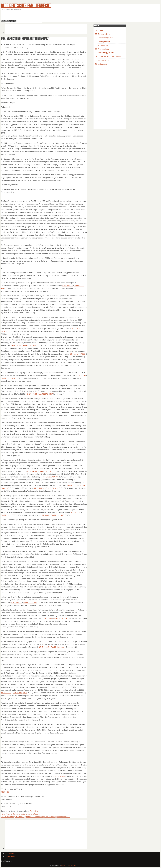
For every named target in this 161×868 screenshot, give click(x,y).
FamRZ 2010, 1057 (46, 394)
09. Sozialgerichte (102, 60)
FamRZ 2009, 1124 (20, 693)
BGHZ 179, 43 (67, 286)
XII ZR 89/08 (45, 515)
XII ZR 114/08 (6, 693)
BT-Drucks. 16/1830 (77, 354)
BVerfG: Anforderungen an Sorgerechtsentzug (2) (20, 814)
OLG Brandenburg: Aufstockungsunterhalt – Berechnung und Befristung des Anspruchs (35, 817)
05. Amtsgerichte (102, 45)
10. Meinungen (101, 64)
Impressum (9, 854)
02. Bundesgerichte (103, 34)
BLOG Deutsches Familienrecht (26, 6)
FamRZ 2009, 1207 (8, 378)
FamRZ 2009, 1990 (8, 515)
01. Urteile (99, 30)
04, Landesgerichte (102, 42)
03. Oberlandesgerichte (104, 38)
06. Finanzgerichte (102, 49)
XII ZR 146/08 (75, 512)
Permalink (34, 811)
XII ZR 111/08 (81, 375)
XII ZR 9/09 (5, 792)
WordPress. (73, 866)
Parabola (64, 866)
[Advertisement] (43, 17)
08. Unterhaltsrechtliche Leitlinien (108, 57)
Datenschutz (10, 856)
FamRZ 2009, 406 (30, 345)
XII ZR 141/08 (32, 394)
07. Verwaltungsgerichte (104, 53)
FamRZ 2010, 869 (58, 515)
